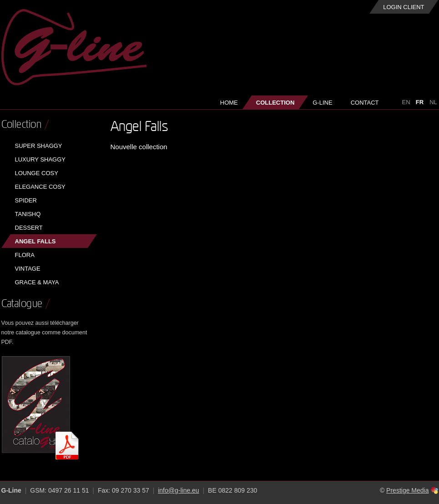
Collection (275, 103)
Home (229, 103)
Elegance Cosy (40, 187)
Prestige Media (407, 490)
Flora (25, 255)
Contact (365, 103)
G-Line (322, 103)
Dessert (29, 228)
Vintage (28, 269)
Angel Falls (35, 241)
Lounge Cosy (37, 173)
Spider (26, 200)
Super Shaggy (39, 146)
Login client (404, 7)
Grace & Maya (37, 282)
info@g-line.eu (179, 490)
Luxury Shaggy (40, 159)
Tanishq (28, 214)
